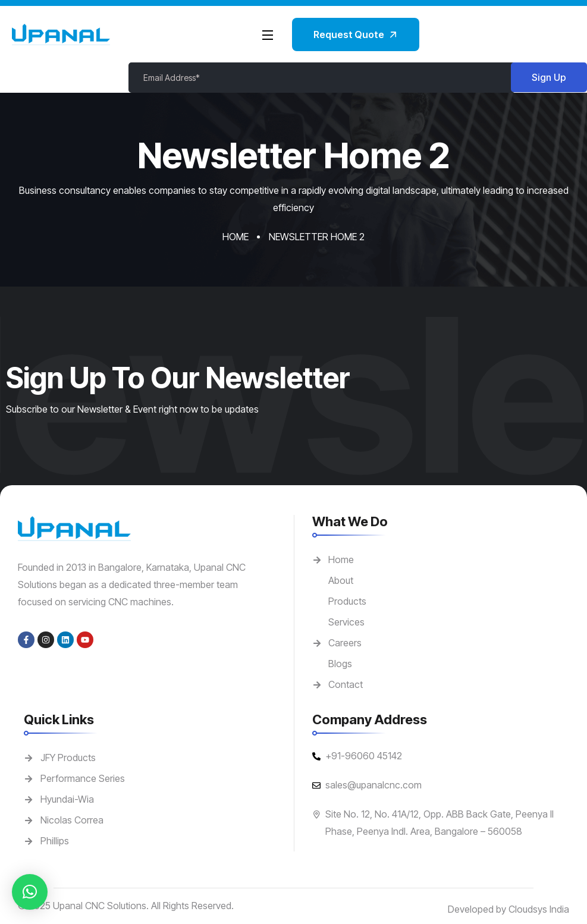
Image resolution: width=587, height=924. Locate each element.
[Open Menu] (268, 35)
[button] (30, 892)
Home (236, 237)
